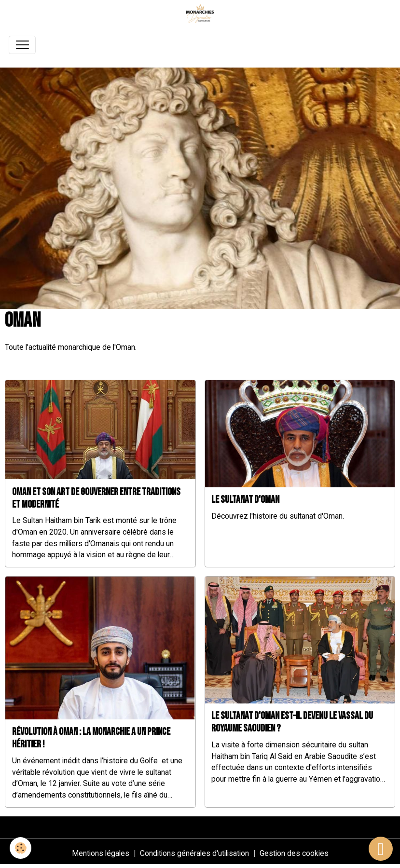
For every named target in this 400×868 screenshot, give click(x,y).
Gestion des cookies (294, 853)
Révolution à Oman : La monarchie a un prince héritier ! (91, 738)
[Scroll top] (381, 849)
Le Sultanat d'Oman (245, 500)
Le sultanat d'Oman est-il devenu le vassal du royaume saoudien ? (292, 722)
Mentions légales (101, 853)
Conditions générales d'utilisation (194, 853)
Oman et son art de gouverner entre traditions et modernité (96, 498)
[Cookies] (21, 848)
